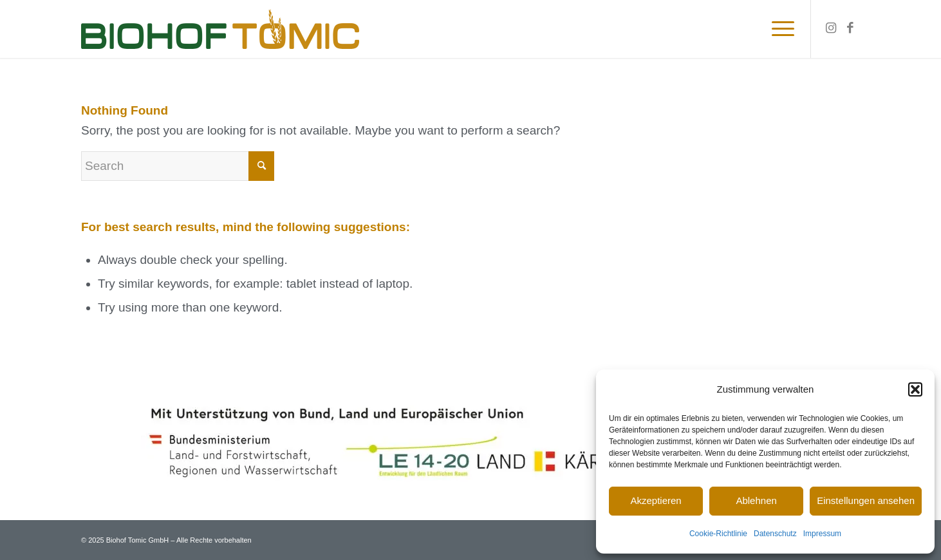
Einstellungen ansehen (866, 500)
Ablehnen (756, 500)
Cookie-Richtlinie (718, 534)
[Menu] (779, 29)
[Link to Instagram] (831, 28)
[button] (915, 389)
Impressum (822, 534)
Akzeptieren (656, 500)
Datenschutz (775, 534)
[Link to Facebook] (850, 28)
